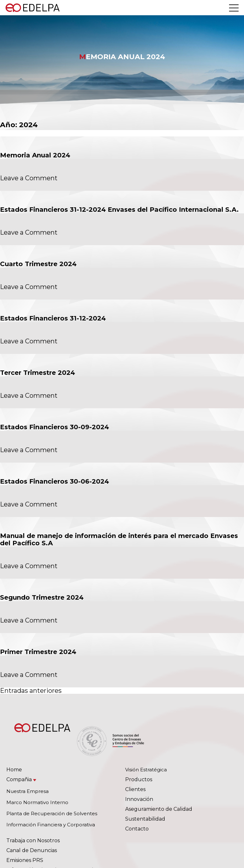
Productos (139, 779)
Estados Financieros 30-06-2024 (54, 481)
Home (14, 770)
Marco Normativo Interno (37, 802)
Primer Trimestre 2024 (38, 652)
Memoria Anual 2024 (35, 155)
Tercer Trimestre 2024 (37, 373)
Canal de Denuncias (32, 850)
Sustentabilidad (145, 819)
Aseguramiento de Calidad (159, 809)
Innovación (139, 799)
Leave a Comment (29, 178)
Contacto (137, 829)
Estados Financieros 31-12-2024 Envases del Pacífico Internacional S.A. (119, 210)
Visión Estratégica (146, 770)
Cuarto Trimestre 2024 (38, 264)
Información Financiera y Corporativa (51, 825)
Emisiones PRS (25, 860)
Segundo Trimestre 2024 (42, 597)
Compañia (19, 779)
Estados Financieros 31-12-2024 (53, 318)
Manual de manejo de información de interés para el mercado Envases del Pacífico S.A (119, 539)
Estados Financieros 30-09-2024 (54, 427)
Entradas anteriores (31, 691)
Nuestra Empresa (27, 791)
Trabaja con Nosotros (33, 840)
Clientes (135, 789)
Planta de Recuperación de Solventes (52, 813)
